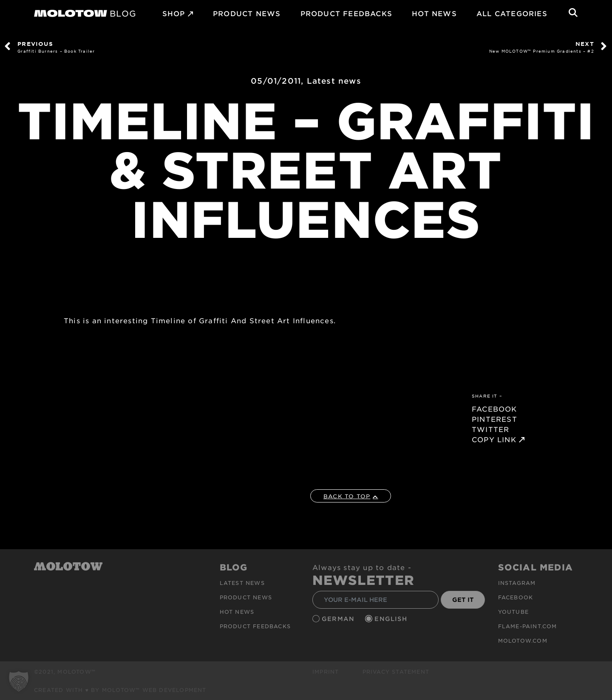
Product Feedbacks (346, 13)
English (392, 619)
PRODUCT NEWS (247, 13)
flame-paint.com (528, 626)
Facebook (516, 597)
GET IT (463, 600)
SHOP (174, 13)
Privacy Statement (396, 672)
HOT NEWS (434, 13)
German (339, 619)
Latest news (334, 81)
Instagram (517, 583)
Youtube (513, 612)
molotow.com (523, 641)
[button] (19, 681)
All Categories (512, 13)
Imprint (326, 672)
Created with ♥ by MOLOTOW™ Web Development (120, 690)
